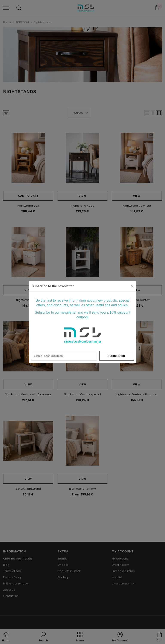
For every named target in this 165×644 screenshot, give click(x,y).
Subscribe (117, 356)
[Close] (132, 286)
